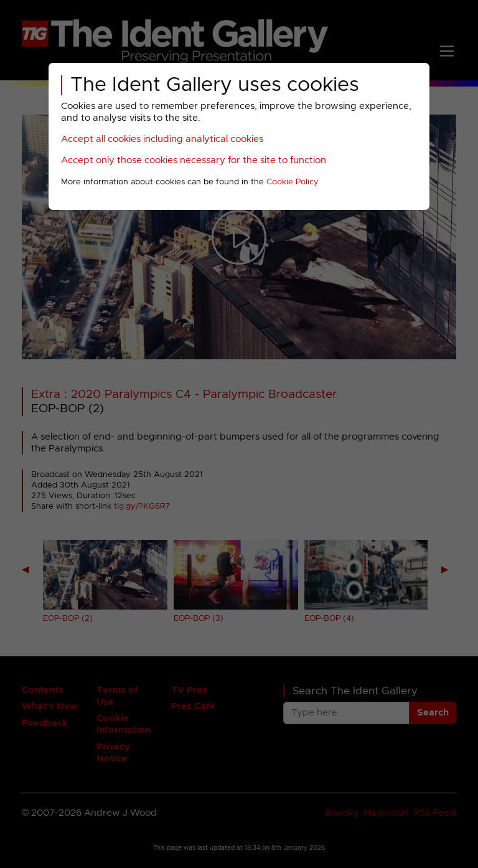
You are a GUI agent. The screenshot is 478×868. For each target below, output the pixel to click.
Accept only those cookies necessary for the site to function (194, 160)
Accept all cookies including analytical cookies (162, 139)
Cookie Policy (293, 182)
